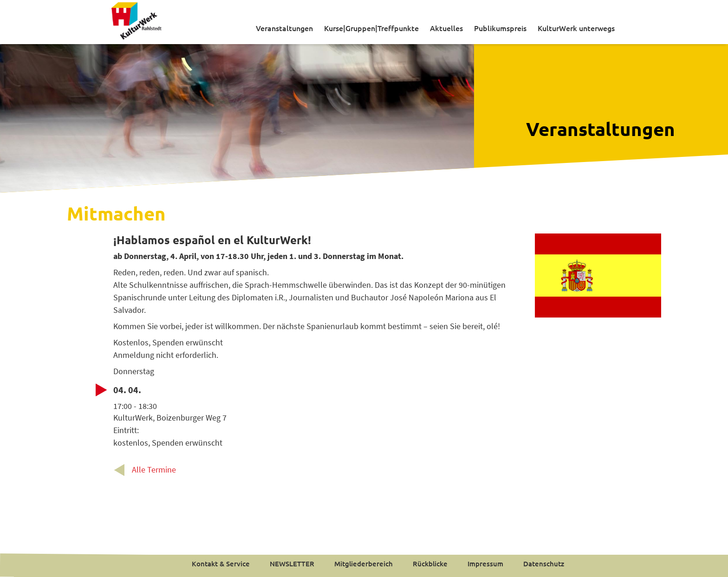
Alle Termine (154, 470)
